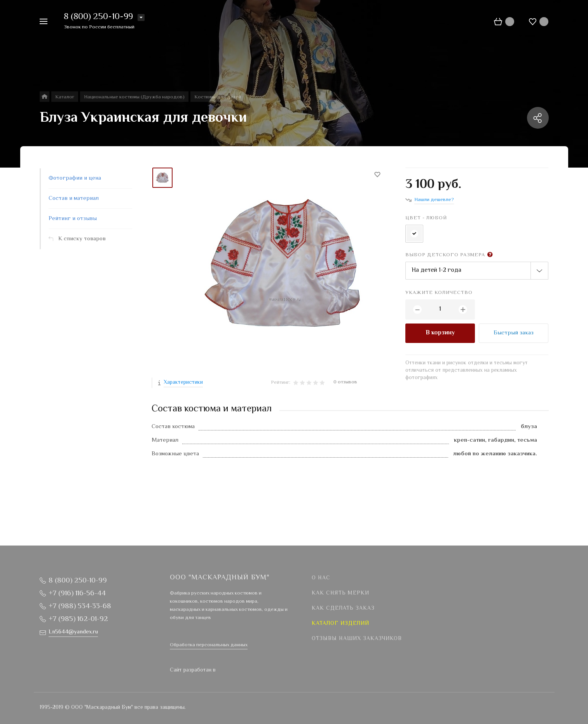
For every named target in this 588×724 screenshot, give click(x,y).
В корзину (440, 333)
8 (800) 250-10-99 (98, 17)
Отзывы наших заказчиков (357, 639)
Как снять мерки (340, 593)
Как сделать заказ (343, 609)
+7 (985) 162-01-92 (78, 619)
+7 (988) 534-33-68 (80, 606)
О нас (321, 578)
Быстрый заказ (514, 333)
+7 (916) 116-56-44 (77, 594)
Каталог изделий (340, 624)
